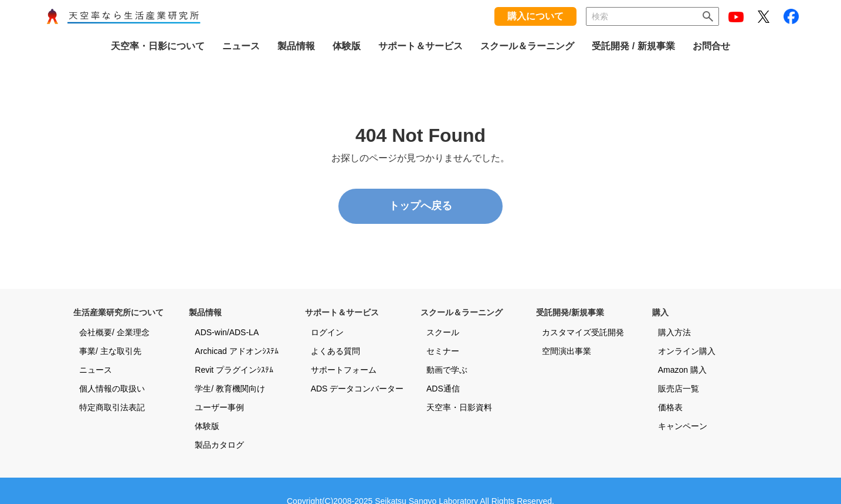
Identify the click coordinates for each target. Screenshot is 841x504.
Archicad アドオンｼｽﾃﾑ (236, 351)
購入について (535, 16)
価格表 (670, 407)
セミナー (443, 351)
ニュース (96, 370)
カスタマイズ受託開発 (583, 332)
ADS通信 (443, 389)
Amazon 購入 (682, 370)
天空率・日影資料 (459, 407)
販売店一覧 (679, 389)
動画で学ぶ (447, 370)
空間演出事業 (567, 351)
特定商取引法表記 (112, 407)
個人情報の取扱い (112, 389)
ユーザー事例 (219, 407)
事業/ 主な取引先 (110, 351)
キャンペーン (683, 426)
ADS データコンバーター (357, 389)
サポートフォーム (344, 370)
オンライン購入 (687, 351)
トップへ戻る (420, 206)
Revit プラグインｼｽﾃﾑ (234, 370)
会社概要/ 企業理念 (114, 332)
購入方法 (674, 332)
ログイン (327, 332)
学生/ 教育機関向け (230, 389)
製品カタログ (219, 445)
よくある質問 (335, 351)
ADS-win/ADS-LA (227, 332)
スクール (443, 332)
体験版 (207, 426)
